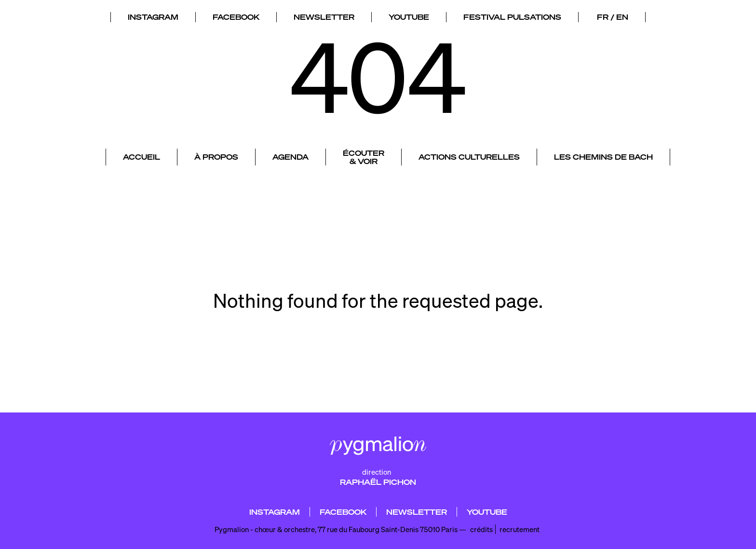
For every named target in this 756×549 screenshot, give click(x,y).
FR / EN (613, 15)
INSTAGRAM (153, 15)
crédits (481, 529)
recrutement (520, 529)
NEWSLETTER (324, 15)
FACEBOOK (236, 15)
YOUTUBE (409, 15)
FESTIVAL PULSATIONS (512, 15)
